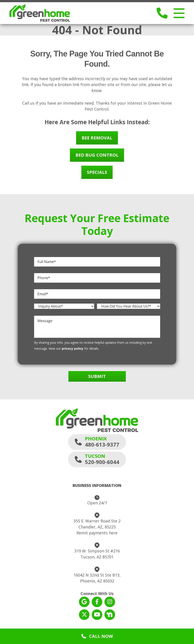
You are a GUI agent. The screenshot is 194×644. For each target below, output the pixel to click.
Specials (97, 173)
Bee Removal (97, 138)
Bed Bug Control (97, 156)
